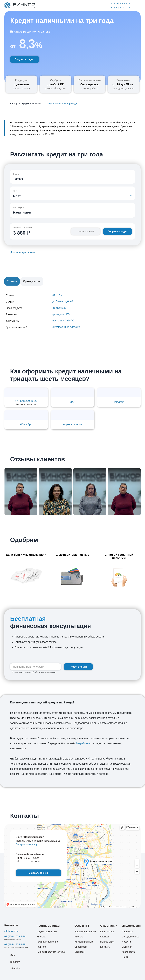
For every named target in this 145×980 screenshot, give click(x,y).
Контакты (11, 925)
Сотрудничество (131, 937)
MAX (13, 955)
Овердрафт (81, 947)
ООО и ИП (82, 926)
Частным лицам (48, 926)
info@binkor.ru (12, 931)
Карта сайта (128, 952)
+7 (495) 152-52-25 (15, 944)
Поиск (125, 957)
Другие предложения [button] (23, 252)
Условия (12, 281)
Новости (126, 942)
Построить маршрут (27, 844)
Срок (15, 191)
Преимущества (32, 281)
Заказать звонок (38, 873)
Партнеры (127, 932)
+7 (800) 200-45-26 (15, 936)
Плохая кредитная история (51, 952)
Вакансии (127, 947)
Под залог (42, 947)
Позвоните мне (78, 667)
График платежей (86, 231)
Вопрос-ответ (107, 942)
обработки (36, 672)
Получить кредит (25, 59)
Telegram (15, 962)
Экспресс (80, 952)
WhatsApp (16, 968)
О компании (109, 926)
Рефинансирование (47, 942)
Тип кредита (18, 207)
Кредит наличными (47, 932)
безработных (84, 743)
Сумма (16, 174)
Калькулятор (107, 932)
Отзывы (104, 937)
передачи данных (49, 672)
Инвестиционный (84, 942)
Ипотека (41, 937)
